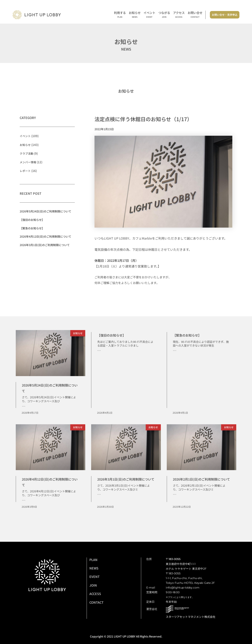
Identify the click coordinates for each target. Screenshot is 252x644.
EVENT (94, 577)
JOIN (93, 585)
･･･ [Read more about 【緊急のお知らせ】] (175, 351)
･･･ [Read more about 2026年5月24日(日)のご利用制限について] (24, 407)
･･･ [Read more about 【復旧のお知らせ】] (99, 351)
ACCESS (95, 594)
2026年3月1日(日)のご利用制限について (45, 245)
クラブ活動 (27, 153)
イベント (149, 15)
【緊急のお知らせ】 (32, 228)
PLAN (93, 560)
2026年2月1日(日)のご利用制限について (200, 482)
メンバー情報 (29, 162)
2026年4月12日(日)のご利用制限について (45, 236)
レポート (26, 170)
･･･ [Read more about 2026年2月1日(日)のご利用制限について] (175, 501)
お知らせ (135, 15)
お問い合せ (195, 15)
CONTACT (96, 602)
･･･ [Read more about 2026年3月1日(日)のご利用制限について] (99, 501)
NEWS (94, 568)
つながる (164, 15)
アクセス (179, 15)
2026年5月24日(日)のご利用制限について (45, 211)
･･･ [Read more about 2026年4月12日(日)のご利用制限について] (24, 501)
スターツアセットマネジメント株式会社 (191, 617)
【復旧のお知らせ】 (32, 220)
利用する (120, 15)
